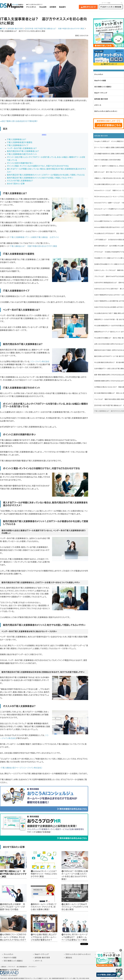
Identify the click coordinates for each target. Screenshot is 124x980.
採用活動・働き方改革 (42, 958)
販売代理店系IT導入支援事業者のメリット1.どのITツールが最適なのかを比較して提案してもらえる (46, 175)
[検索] (122, 3)
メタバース (38, 961)
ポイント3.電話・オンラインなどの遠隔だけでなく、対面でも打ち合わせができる (38, 166)
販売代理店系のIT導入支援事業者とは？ (23, 151)
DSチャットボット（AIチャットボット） (78, 954)
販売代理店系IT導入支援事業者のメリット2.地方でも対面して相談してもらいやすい (40, 178)
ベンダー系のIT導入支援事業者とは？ (22, 148)
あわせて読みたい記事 (16, 184)
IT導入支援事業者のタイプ (18, 145)
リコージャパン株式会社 (40, 361)
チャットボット (9, 954)
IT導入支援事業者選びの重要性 (20, 142)
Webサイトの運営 (10, 958)
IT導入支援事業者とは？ (17, 139)
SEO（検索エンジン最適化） (13, 961)
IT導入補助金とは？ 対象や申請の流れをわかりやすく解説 (33, 246)
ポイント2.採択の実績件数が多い (20, 163)
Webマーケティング (42, 954)
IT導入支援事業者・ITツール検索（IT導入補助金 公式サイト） (34, 237)
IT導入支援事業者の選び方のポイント (22, 154)
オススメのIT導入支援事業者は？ (20, 181)
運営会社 (69, 958)
